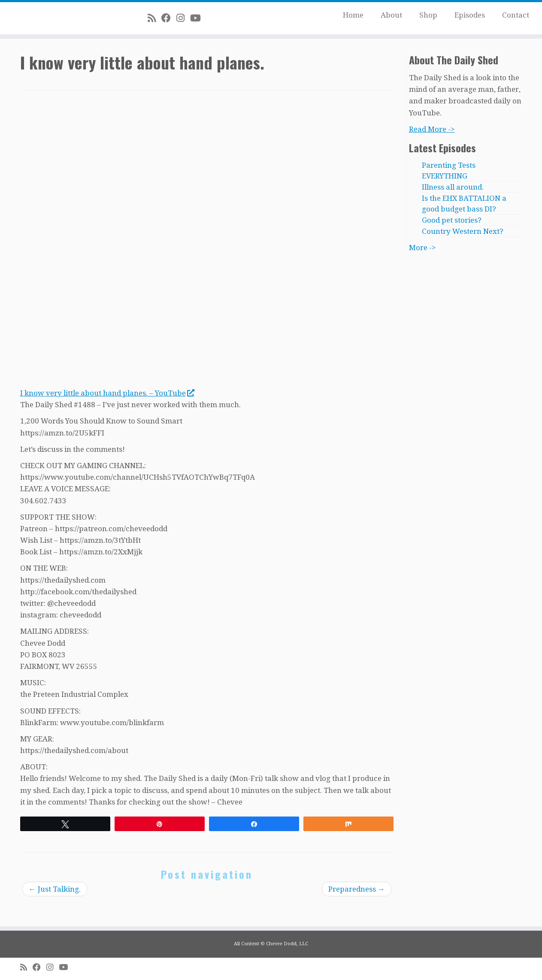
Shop (428, 15)
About (391, 15)
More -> (422, 248)
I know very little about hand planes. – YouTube (107, 393)
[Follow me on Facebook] (169, 18)
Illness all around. (453, 187)
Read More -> (432, 129)
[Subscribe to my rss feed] (154, 18)
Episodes (470, 15)
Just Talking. (55, 889)
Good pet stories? (452, 220)
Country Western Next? (463, 231)
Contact (516, 15)
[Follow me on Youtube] (198, 18)
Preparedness (357, 889)
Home (353, 15)
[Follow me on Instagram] (183, 18)
